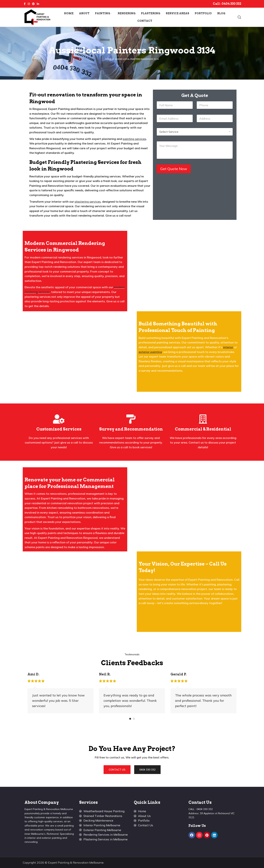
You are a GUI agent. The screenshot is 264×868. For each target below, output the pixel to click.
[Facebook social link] (25, 4)
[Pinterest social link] (33, 4)
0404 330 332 (231, 4)
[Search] (239, 17)
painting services (134, 139)
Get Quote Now (174, 169)
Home (108, 59)
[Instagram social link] (29, 4)
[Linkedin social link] (38, 4)
